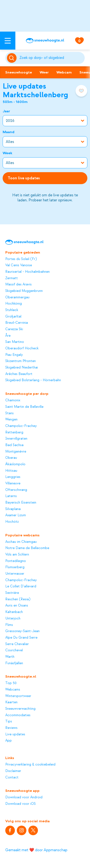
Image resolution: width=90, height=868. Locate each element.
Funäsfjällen (14, 663)
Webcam (64, 72)
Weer (44, 72)
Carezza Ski (14, 329)
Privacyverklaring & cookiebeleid (30, 765)
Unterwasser (15, 574)
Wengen (11, 420)
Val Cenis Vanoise (19, 265)
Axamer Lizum (16, 515)
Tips (9, 721)
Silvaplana (13, 509)
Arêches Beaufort (19, 374)
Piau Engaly (14, 355)
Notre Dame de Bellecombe (27, 548)
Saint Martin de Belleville (24, 407)
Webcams (13, 690)
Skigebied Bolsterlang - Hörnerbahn (33, 380)
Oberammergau (17, 297)
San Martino (15, 342)
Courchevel (14, 650)
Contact (12, 777)
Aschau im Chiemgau (21, 542)
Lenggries (13, 477)
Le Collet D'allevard (21, 586)
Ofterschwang (16, 490)
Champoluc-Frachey (21, 426)
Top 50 (11, 683)
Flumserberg (15, 567)
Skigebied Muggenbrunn (24, 291)
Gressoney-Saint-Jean (22, 631)
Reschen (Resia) (18, 599)
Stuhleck (12, 310)
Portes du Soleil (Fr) (21, 259)
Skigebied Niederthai (22, 368)
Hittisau (11, 471)
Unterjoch (13, 618)
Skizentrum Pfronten (21, 361)
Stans (9, 413)
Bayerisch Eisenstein (21, 503)
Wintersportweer (18, 696)
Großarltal (13, 317)
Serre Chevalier (17, 644)
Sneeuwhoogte (19, 72)
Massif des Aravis (18, 284)
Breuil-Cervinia (17, 323)
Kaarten (11, 702)
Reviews (11, 728)
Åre (8, 336)
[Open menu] (8, 41)
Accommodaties (18, 715)
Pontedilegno (16, 561)
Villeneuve (13, 483)
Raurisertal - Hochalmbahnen (27, 272)
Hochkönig (14, 304)
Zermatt (12, 278)
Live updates (15, 734)
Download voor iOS (21, 804)
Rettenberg (14, 432)
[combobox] (51, 58)
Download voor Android (24, 797)
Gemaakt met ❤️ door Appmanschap (36, 850)
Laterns (11, 496)
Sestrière (12, 593)
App (9, 741)
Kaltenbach (14, 612)
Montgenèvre (16, 452)
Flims (9, 625)
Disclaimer (13, 771)
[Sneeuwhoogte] (45, 41)
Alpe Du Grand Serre (21, 638)
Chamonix (13, 400)
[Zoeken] (51, 58)
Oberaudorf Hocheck (22, 348)
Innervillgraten (16, 439)
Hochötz (12, 522)
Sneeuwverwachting (20, 709)
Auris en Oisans (17, 606)
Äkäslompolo (15, 464)
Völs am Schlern (17, 555)
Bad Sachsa (14, 445)
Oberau (11, 458)
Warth (10, 657)
